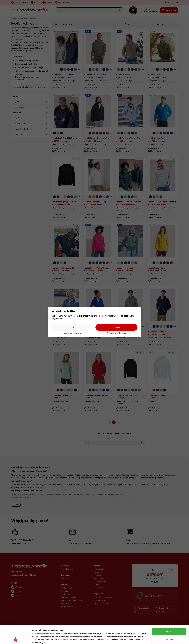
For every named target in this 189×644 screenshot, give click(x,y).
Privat (73, 327)
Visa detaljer (128, 639)
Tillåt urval (169, 622)
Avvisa (169, 630)
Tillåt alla (169, 614)
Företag (116, 327)
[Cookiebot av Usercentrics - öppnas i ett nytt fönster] (16, 639)
